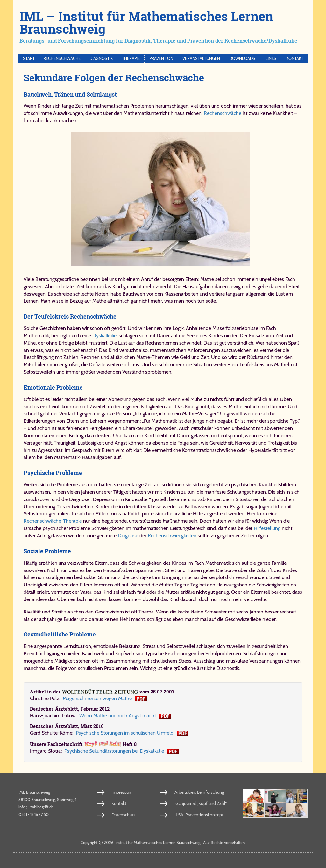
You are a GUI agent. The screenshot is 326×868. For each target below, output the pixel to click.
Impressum (121, 792)
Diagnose (128, 536)
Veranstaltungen (201, 58)
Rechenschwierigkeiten (173, 536)
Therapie (131, 58)
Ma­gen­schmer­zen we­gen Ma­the (97, 698)
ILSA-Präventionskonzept (197, 815)
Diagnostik (101, 58)
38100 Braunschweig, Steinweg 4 (48, 800)
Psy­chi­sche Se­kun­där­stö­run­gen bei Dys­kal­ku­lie (114, 751)
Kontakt (295, 58)
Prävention (161, 58)
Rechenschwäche (62, 58)
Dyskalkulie (104, 336)
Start (29, 58)
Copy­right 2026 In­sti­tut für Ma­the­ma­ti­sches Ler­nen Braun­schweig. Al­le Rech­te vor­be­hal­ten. (163, 843)
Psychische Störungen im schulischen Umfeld (125, 733)
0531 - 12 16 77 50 (34, 814)
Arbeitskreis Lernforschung (197, 792)
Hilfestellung (267, 528)
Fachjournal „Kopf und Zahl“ (198, 803)
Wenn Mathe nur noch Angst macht (118, 716)
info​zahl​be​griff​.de (36, 807)
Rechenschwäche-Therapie (53, 521)
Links (271, 58)
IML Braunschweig (34, 792)
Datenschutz (122, 815)
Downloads (242, 58)
